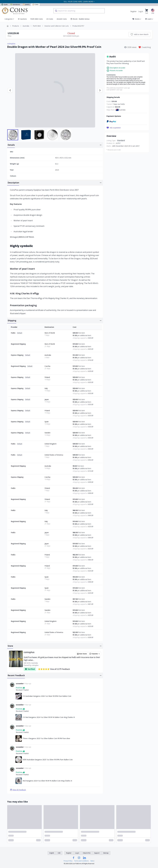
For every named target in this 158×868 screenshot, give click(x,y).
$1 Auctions (22, 19)
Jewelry (26, 5)
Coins (35, 5)
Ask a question (114, 128)
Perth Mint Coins (37, 19)
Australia (26, 26)
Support (97, 853)
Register (133, 11)
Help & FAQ (87, 853)
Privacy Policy (68, 861)
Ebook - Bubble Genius (80, 19)
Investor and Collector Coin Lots (57, 26)
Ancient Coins (62, 19)
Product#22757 (78, 26)
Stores (137, 19)
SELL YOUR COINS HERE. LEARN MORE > (79, 2)
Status (92, 861)
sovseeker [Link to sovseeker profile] (20, 684)
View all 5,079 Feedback (54, 669)
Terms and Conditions (81, 861)
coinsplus (11, 44)
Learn (149, 19)
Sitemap (106, 853)
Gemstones (15, 5)
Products (16, 26)
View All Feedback (18, 790)
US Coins (50, 19)
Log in (141, 11)
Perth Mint (37, 26)
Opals (4, 5)
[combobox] (79, 11)
